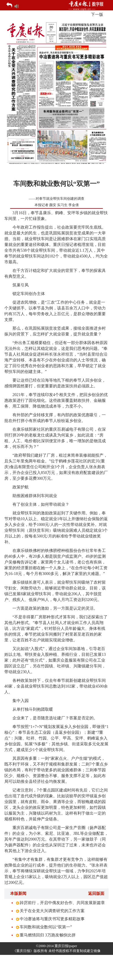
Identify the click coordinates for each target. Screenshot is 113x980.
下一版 (97, 15)
